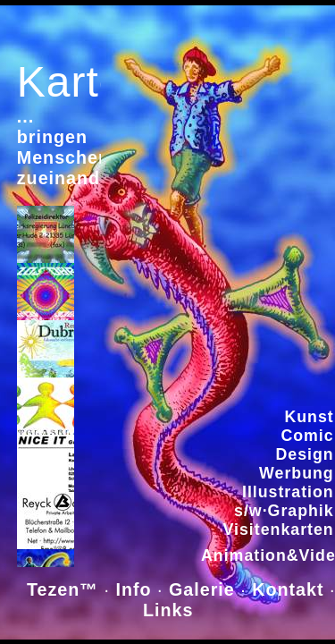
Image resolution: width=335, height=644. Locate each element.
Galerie (202, 589)
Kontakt (288, 589)
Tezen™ (62, 589)
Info (134, 589)
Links (171, 610)
